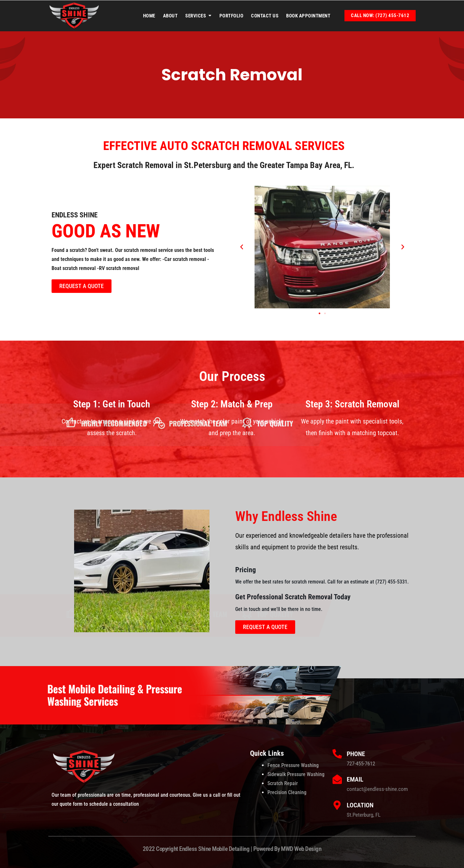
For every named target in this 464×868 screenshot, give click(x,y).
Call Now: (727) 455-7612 (380, 15)
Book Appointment (308, 16)
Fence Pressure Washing (293, 765)
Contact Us (265, 16)
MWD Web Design (301, 849)
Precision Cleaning (287, 792)
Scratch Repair (283, 783)
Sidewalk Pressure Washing (296, 774)
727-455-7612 (361, 763)
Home (149, 16)
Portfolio (232, 16)
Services (196, 16)
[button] (242, 247)
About (170, 16)
